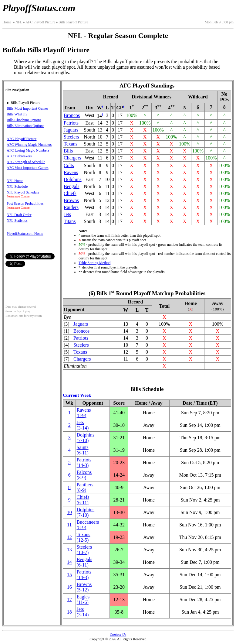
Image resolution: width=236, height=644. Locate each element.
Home (7, 22)
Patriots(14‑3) (84, 462)
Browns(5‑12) (84, 587)
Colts (69, 165)
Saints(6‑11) (82, 450)
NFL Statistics (17, 221)
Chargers (72, 158)
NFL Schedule (17, 187)
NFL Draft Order (19, 215)
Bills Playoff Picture (72, 22)
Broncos (72, 115)
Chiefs (70, 193)
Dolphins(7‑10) (85, 438)
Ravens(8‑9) (84, 413)
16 (69, 587)
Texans (71, 144)
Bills (68, 151)
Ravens (71, 172)
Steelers (71, 137)
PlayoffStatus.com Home (25, 234)
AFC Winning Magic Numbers (29, 145)
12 (69, 537)
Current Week (77, 395)
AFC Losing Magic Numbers (28, 150)
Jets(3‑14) (83, 425)
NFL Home (15, 181)
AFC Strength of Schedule (26, 162)
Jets (67, 214)
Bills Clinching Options (24, 120)
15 (69, 575)
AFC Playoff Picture (39, 22)
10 (69, 512)
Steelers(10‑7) (84, 550)
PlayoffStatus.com (39, 8)
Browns (71, 200)
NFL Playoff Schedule (23, 192)
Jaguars (71, 130)
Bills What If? (17, 114)
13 (69, 550)
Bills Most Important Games (27, 108)
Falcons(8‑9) (84, 475)
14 (69, 562)
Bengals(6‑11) (84, 562)
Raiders (71, 207)
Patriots (71, 123)
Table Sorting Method (94, 263)
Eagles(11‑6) (83, 599)
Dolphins (73, 179)
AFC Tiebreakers (19, 156)
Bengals (72, 186)
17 (69, 599)
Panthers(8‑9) (85, 487)
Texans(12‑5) (83, 537)
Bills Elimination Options (25, 126)
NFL (17, 22)
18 (69, 612)
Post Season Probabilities (25, 204)
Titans (70, 221)
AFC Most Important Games (28, 168)
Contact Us (118, 635)
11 (69, 525)
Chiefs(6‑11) (83, 500)
